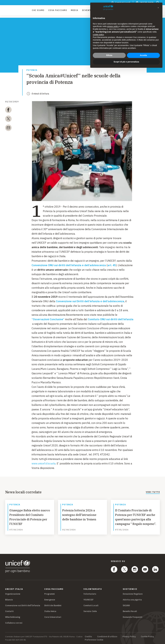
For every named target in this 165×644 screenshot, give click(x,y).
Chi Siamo (38, 11)
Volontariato (90, 594)
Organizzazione (13, 594)
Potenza (32, 70)
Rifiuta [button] (109, 55)
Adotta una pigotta (132, 600)
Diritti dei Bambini (53, 605)
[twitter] (8, 119)
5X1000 (126, 605)
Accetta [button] (143, 55)
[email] (8, 128)
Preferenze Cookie (94, 640)
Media (75, 11)
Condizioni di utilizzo (107, 637)
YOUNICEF (88, 600)
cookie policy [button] (98, 35)
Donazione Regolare (133, 594)
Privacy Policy (129, 637)
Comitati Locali (91, 605)
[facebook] (8, 110)
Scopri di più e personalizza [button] (126, 62)
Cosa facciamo (58, 11)
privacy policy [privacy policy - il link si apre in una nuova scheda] (113, 26)
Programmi (49, 594)
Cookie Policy (147, 637)
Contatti (9, 611)
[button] (158, 8)
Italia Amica (50, 611)
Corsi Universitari (53, 617)
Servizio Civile (90, 611)
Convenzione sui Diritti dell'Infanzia (23, 605)
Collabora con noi (14, 623)
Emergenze (50, 600)
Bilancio (9, 600)
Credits (88, 637)
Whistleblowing (13, 617)
